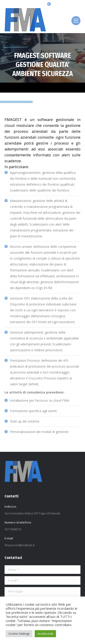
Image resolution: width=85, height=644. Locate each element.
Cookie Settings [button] (19, 634)
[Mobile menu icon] (76, 21)
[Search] (31, 4)
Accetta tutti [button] (45, 634)
